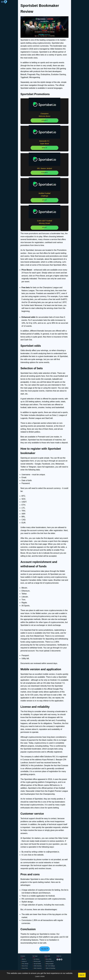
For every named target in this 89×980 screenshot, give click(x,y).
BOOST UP (44, 148)
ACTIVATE (44, 120)
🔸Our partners (36, 959)
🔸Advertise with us (49, 961)
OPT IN (44, 200)
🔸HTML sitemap (24, 964)
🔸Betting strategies (49, 964)
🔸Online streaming (37, 966)
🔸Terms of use (24, 966)
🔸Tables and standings (50, 968)
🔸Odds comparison (37, 968)
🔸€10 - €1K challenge (50, 966)
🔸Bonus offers (48, 959)
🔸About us (23, 959)
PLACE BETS (44, 173)
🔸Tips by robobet (37, 964)
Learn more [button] (40, 976)
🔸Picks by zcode (36, 961)
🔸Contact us (24, 961)
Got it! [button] (82, 975)
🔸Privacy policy (24, 968)
